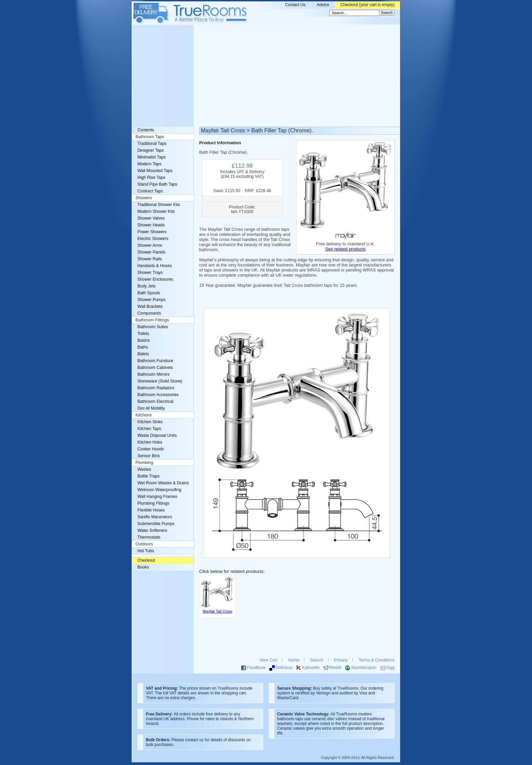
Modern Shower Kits (156, 211)
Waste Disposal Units (157, 435)
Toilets (143, 334)
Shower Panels (151, 252)
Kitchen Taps (149, 429)
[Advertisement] (266, 76)
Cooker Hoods (151, 449)
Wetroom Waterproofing (159, 490)
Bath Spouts (149, 293)
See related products (345, 249)
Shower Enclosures (155, 279)
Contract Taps (150, 191)
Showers (144, 198)
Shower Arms (150, 245)
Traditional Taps (152, 144)
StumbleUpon (364, 668)
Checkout (146, 560)
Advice (323, 5)
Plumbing (144, 463)
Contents (146, 130)
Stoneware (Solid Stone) (160, 381)
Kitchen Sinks (150, 422)
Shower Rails (150, 259)
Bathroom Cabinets (155, 368)
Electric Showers (153, 239)
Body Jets (147, 286)
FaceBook (256, 668)
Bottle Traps (148, 476)
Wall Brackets (150, 306)
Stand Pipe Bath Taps (157, 184)
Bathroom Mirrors (154, 374)
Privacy (341, 660)
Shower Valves (151, 218)
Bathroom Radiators (156, 388)
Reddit (335, 668)
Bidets (143, 354)
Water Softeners (152, 530)
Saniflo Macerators (155, 517)
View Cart (269, 660)
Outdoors (144, 544)
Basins (144, 340)
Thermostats (149, 537)
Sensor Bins (149, 456)
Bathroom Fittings (152, 320)
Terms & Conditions (377, 660)
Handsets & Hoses (155, 266)
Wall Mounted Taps (155, 171)
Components (149, 313)
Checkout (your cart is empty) (367, 5)
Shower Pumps (151, 300)
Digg (390, 668)
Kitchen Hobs (150, 442)
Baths (143, 347)
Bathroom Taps (150, 137)
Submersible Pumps (156, 524)
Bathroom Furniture (155, 361)
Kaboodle (311, 668)
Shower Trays (150, 273)
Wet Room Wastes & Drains (163, 483)
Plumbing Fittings (153, 503)
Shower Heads (151, 225)
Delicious (284, 668)
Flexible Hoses (151, 510)
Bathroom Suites (153, 327)
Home (294, 660)
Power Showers (152, 232)
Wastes (144, 469)
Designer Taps (151, 150)
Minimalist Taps (151, 157)
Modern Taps (149, 164)
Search (317, 660)
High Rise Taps (151, 178)
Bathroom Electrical (155, 402)
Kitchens (144, 415)
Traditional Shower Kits (159, 205)
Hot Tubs (146, 551)
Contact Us (295, 5)
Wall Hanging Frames (157, 497)
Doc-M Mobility (151, 408)
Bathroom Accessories (158, 395)
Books (143, 567)
